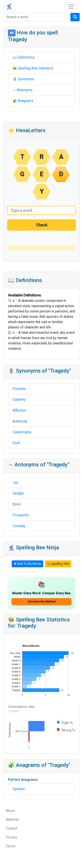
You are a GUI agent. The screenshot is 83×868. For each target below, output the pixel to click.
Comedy (19, 526)
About (10, 811)
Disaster (19, 389)
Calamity (19, 400)
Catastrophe (22, 432)
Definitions (26, 57)
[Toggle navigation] (71, 6)
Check (42, 225)
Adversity (20, 421)
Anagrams (26, 101)
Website (12, 820)
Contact (12, 828)
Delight (18, 493)
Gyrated (19, 789)
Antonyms (25, 90)
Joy (15, 482)
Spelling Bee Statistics (36, 68)
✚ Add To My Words (27, 564)
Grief (16, 443)
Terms (11, 846)
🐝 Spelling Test (58, 564)
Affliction (19, 410)
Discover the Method (42, 602)
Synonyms (26, 79)
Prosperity (21, 515)
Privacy (11, 837)
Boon (17, 504)
